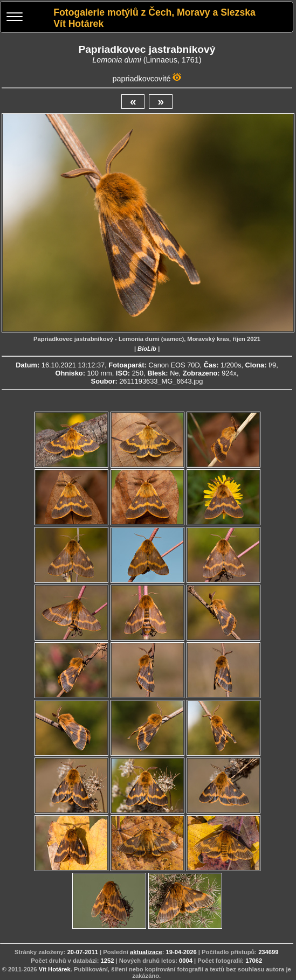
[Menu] (15, 18)
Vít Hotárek (55, 969)
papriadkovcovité (141, 79)
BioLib (147, 349)
